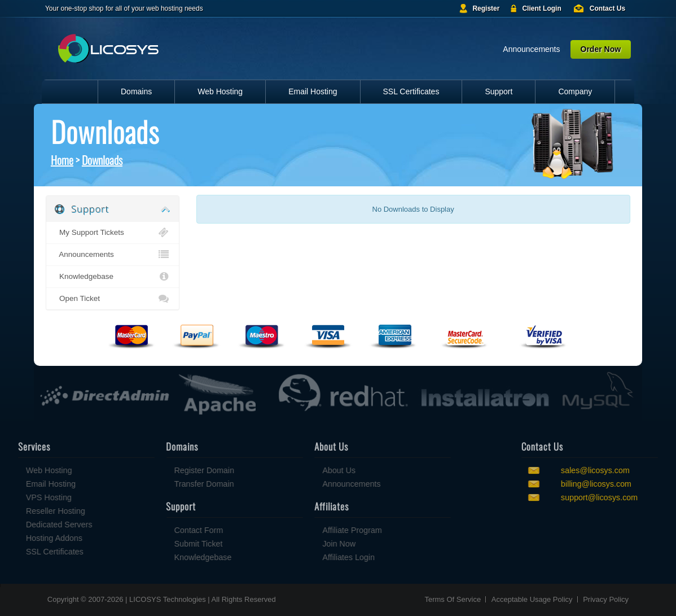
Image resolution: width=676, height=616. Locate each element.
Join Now (297, 544)
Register (486, 8)
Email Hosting (313, 91)
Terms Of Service (453, 599)
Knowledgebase (112, 277)
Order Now (601, 49)
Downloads (102, 160)
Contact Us (607, 8)
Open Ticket (112, 299)
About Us (297, 470)
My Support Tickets (112, 233)
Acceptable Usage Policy (532, 599)
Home (62, 160)
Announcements (531, 49)
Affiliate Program (310, 530)
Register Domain (163, 470)
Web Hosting (220, 91)
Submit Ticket (157, 544)
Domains (136, 91)
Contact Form (157, 530)
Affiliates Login (307, 557)
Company (575, 91)
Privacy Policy (606, 599)
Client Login (541, 8)
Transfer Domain (163, 484)
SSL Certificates (411, 91)
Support (499, 91)
